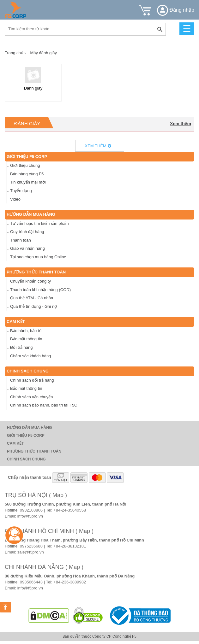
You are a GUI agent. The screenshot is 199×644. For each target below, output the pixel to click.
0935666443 (31, 582)
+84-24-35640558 (70, 510)
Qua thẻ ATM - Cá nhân (32, 298)
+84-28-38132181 (70, 546)
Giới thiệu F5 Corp (27, 157)
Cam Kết (16, 322)
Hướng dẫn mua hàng (31, 214)
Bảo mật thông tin (26, 339)
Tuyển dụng (21, 191)
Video (15, 199)
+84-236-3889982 (70, 582)
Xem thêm (181, 124)
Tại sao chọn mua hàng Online (38, 257)
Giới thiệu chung (25, 165)
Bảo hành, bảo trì (26, 331)
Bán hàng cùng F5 (27, 174)
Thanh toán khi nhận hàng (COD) (40, 290)
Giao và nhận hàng (27, 248)
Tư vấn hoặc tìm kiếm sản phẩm (39, 223)
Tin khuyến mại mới (28, 182)
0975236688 (31, 546)
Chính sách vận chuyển (31, 397)
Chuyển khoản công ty (30, 281)
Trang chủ (15, 53)
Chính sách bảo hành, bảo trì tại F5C (44, 405)
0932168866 (31, 510)
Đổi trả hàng (21, 347)
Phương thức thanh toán (36, 272)
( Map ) (58, 495)
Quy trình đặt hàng (27, 232)
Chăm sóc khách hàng (30, 356)
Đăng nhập (176, 10)
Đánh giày (27, 123)
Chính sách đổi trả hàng (32, 380)
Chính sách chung (28, 371)
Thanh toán (21, 240)
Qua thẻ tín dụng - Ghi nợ (33, 306)
